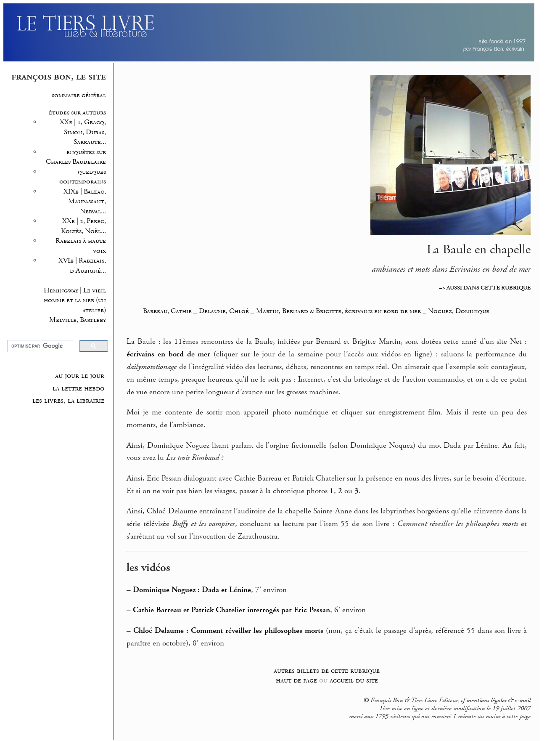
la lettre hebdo (78, 388)
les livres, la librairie (68, 401)
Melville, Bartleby (78, 320)
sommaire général (79, 95)
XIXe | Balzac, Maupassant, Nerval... (85, 202)
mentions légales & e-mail (498, 701)
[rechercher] (39, 346)
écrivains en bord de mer (168, 354)
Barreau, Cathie (167, 311)
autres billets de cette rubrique (327, 671)
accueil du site (354, 680)
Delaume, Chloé (225, 311)
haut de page (296, 680)
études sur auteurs (77, 113)
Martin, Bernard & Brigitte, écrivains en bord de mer (338, 311)
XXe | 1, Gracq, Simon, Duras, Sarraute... (83, 132)
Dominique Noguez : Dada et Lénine (192, 590)
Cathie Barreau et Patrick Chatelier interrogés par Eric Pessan (231, 610)
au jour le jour (80, 376)
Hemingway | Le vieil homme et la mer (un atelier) (75, 300)
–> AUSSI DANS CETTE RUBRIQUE (485, 288)
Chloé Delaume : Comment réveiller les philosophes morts (228, 631)
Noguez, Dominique (459, 311)
